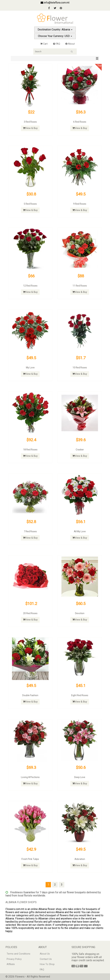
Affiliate (11, 964)
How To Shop (47, 964)
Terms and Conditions (18, 954)
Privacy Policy (14, 959)
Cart (44, 44)
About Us (45, 954)
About (70, 44)
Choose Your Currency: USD (55, 36)
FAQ (57, 44)
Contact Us (46, 959)
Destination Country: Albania (55, 30)
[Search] (55, 51)
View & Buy (30, 128)
